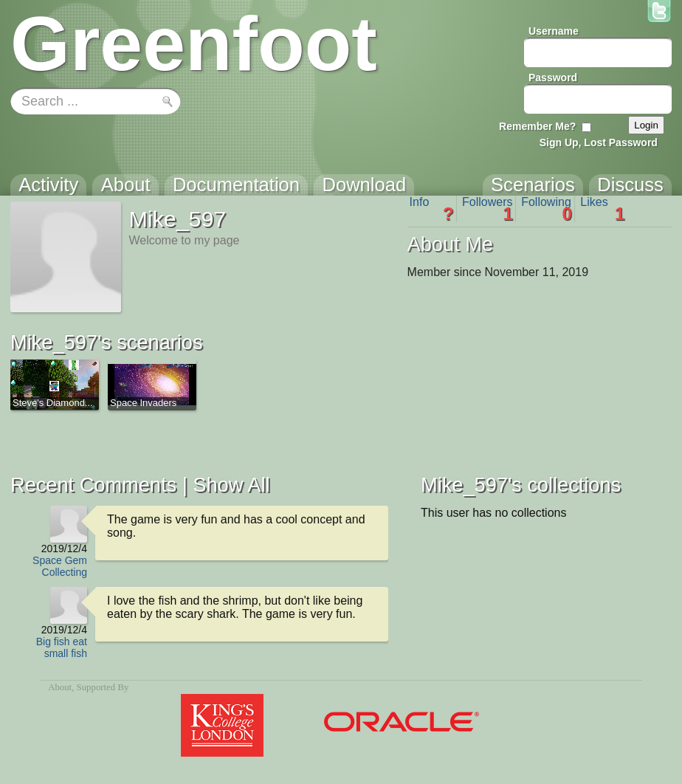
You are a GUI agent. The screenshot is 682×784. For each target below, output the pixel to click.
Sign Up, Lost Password (599, 142)
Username (554, 31)
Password (553, 78)
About (60, 687)
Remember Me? (537, 126)
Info (432, 209)
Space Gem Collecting (60, 566)
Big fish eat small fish (62, 647)
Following (547, 209)
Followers (488, 209)
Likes (602, 209)
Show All (231, 485)
